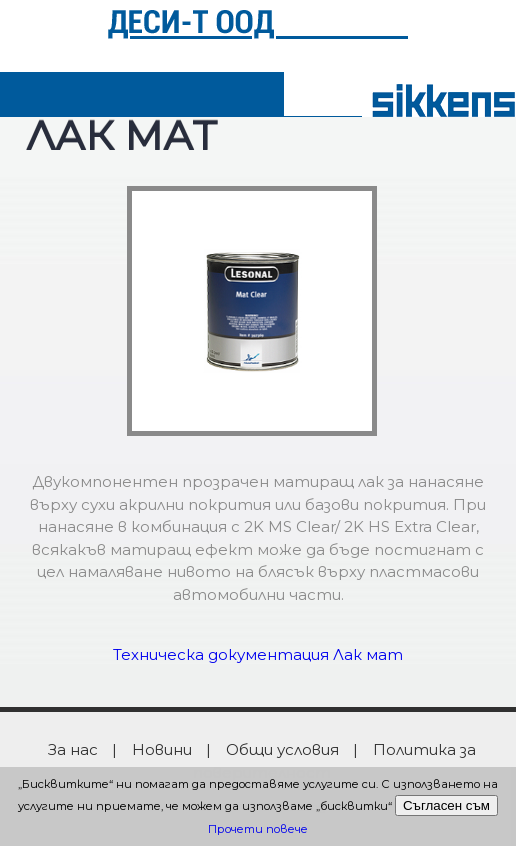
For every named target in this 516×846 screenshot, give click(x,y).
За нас (73, 749)
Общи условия (282, 749)
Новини (162, 749)
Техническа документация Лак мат (258, 654)
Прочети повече (258, 829)
